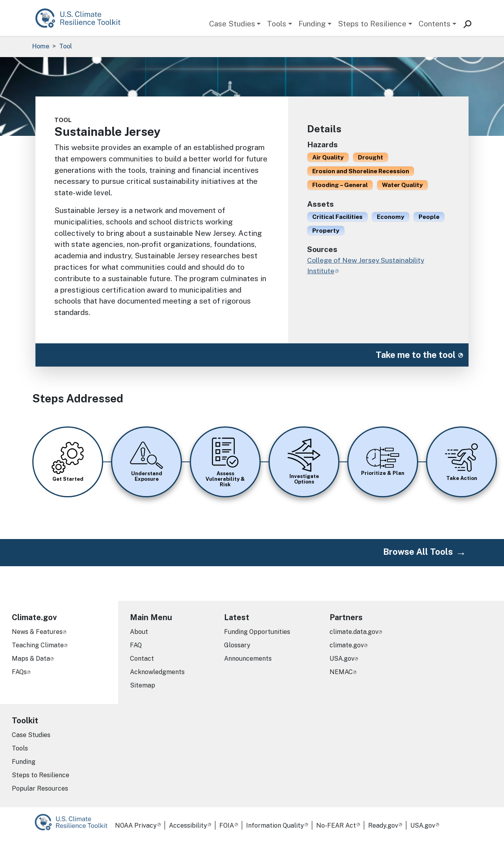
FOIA (227, 825)
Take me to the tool (416, 355)
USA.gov (342, 659)
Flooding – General (340, 185)
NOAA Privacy (136, 825)
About (139, 632)
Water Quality (402, 185)
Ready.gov (383, 825)
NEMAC (341, 672)
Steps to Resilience (372, 24)
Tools (277, 24)
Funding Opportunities (257, 632)
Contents (435, 24)
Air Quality (328, 157)
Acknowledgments (157, 672)
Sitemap (143, 685)
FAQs (19, 672)
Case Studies (232, 24)
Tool (66, 46)
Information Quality (275, 825)
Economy (391, 217)
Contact (142, 659)
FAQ (136, 645)
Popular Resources (40, 788)
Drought (371, 157)
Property (326, 230)
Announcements (248, 659)
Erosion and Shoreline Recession (361, 171)
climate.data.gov (354, 632)
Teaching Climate (38, 645)
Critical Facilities (337, 217)
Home (41, 46)
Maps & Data (31, 659)
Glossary (237, 645)
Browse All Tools (418, 552)
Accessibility (188, 825)
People (429, 217)
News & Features (37, 632)
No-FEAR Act (336, 825)
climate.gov (347, 645)
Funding (312, 24)
